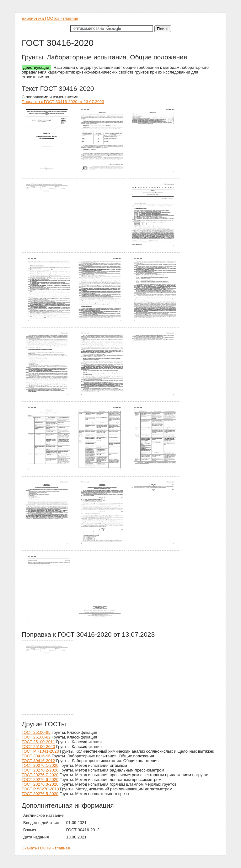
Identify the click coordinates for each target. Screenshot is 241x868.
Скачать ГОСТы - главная (46, 848)
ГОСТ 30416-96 (36, 756)
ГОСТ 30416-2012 (38, 761)
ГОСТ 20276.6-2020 (40, 780)
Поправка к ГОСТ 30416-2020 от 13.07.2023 (63, 102)
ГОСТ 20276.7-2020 (40, 775)
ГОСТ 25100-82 (36, 737)
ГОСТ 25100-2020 (38, 747)
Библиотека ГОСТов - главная (50, 18)
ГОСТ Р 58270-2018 (40, 789)
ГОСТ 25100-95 (36, 732)
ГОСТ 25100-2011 (38, 742)
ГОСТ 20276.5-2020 (40, 794)
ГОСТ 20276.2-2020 (40, 770)
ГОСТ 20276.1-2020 (40, 765)
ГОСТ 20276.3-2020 (40, 784)
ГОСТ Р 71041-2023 (40, 751)
